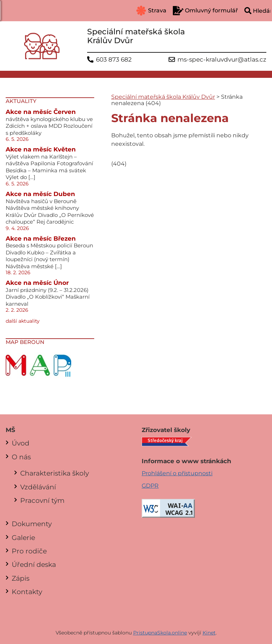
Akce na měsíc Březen (41, 238)
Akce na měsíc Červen (41, 112)
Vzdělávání (38, 487)
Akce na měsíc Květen (41, 149)
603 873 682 (114, 60)
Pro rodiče (29, 551)
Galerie (23, 537)
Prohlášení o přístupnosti (177, 473)
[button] (11, 11)
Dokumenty (32, 524)
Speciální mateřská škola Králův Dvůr (163, 97)
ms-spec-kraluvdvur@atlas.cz (222, 60)
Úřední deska (34, 564)
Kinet (209, 633)
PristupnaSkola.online (160, 633)
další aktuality (23, 321)
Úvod (21, 443)
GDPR (150, 486)
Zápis (21, 578)
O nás (21, 457)
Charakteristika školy (55, 473)
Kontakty (27, 592)
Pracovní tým (42, 500)
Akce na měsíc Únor (37, 283)
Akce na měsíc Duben (40, 194)
